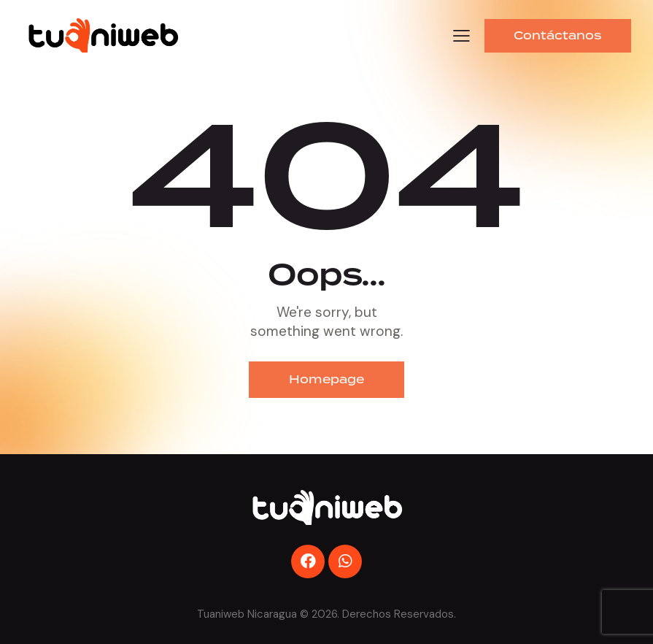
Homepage (326, 379)
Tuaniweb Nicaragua (247, 614)
